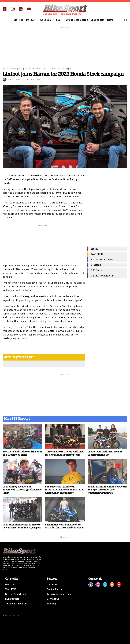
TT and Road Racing (77, 20)
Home (5, 69)
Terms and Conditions (59, 594)
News (110, 20)
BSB (59, 20)
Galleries (52, 585)
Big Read (18, 20)
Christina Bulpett (15, 79)
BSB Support (98, 20)
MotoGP (32, 20)
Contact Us (53, 599)
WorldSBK (47, 20)
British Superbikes (102, 260)
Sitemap (52, 604)
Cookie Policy (55, 589)
